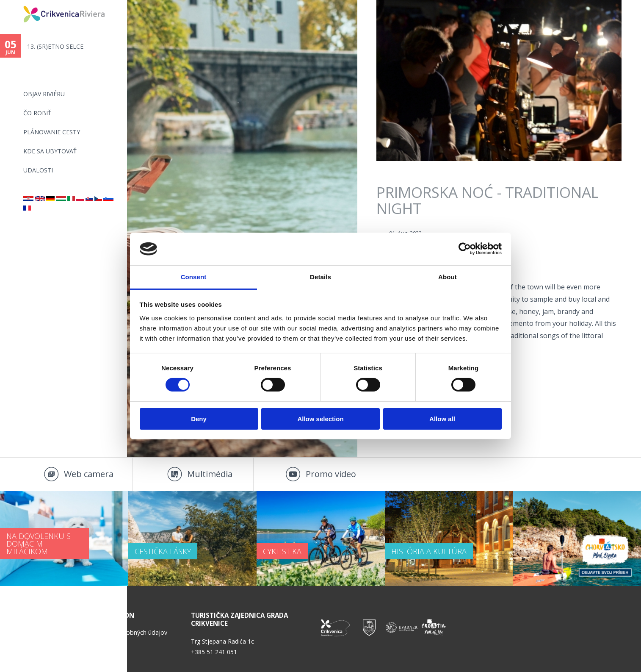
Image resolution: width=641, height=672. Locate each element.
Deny (199, 419)
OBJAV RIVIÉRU (44, 94)
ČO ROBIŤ (37, 113)
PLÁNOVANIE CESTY (52, 132)
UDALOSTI (38, 170)
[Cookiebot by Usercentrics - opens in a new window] (465, 249)
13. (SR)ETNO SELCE (55, 46)
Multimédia (210, 474)
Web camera (89, 474)
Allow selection (320, 419)
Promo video (331, 474)
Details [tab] (320, 277)
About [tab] (448, 277)
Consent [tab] (194, 277)
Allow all (442, 419)
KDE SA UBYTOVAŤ (50, 151)
